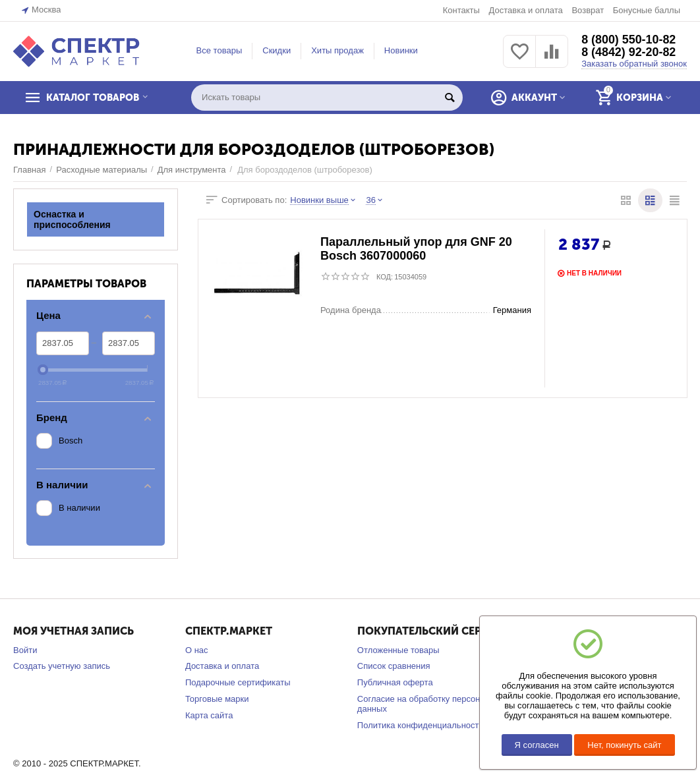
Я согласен (537, 745)
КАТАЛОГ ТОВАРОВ (94, 98)
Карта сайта (209, 715)
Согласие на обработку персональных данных (433, 704)
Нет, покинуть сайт (624, 745)
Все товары (219, 50)
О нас (197, 650)
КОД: (385, 277)
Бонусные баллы (647, 10)
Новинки (401, 50)
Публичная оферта (395, 682)
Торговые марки (217, 699)
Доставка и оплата (525, 10)
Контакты (461, 10)
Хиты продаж (337, 50)
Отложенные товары (398, 650)
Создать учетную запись (62, 666)
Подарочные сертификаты (238, 682)
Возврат (588, 10)
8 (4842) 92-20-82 (629, 53)
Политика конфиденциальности (421, 725)
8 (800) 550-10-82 (629, 40)
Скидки (277, 50)
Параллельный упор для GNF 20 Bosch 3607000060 (416, 249)
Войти (25, 650)
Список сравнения (394, 666)
